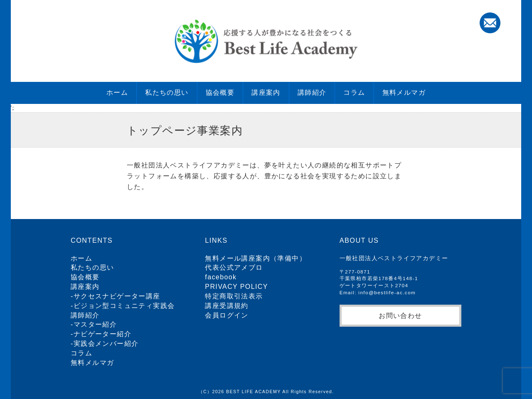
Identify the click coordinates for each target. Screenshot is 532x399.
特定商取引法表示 (234, 296)
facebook (221, 277)
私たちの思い (167, 92)
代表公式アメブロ (234, 267)
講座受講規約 (227, 306)
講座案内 (266, 92)
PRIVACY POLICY (236, 287)
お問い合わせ (400, 315)
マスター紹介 (95, 324)
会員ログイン (227, 315)
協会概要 (220, 92)
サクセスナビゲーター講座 (117, 296)
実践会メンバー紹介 (106, 344)
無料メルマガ (404, 92)
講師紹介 (312, 92)
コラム (354, 92)
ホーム (117, 92)
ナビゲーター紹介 (102, 334)
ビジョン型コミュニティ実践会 (124, 306)
